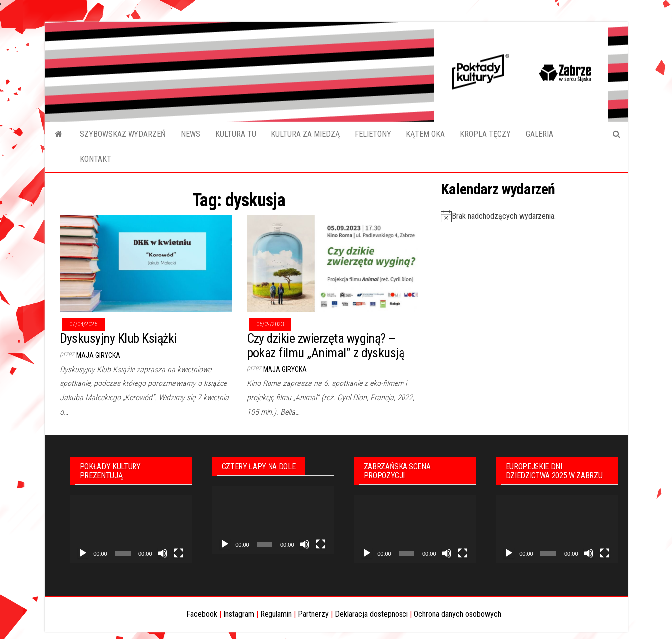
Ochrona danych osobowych (458, 614)
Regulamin (276, 614)
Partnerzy (313, 614)
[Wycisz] (163, 553)
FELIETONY (373, 134)
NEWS (191, 134)
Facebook (202, 614)
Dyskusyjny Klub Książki (118, 338)
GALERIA (539, 134)
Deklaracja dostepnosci (371, 614)
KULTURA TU (236, 134)
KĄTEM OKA (425, 134)
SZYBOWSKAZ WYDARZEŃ (123, 134)
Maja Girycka (98, 355)
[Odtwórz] (83, 553)
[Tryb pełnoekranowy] (179, 553)
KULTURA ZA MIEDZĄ (305, 134)
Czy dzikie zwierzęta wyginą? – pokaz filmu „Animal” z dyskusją (326, 345)
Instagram (239, 614)
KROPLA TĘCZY (485, 134)
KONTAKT (95, 159)
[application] (131, 529)
